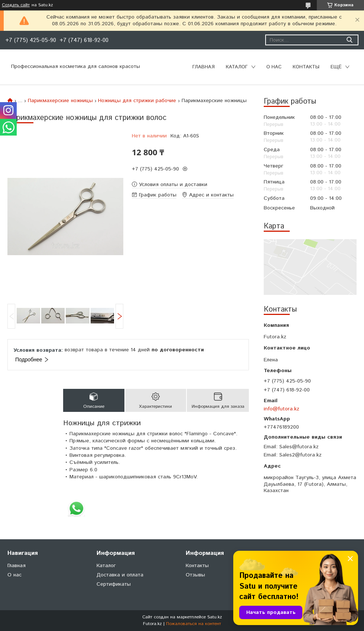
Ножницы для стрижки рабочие (137, 101)
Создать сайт (16, 5)
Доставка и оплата (120, 575)
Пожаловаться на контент (194, 624)
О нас (274, 67)
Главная (204, 67)
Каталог (237, 67)
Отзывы (195, 575)
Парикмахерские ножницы (60, 101)
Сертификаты (114, 584)
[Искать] (349, 40)
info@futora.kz (282, 409)
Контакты (306, 67)
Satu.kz (215, 617)
